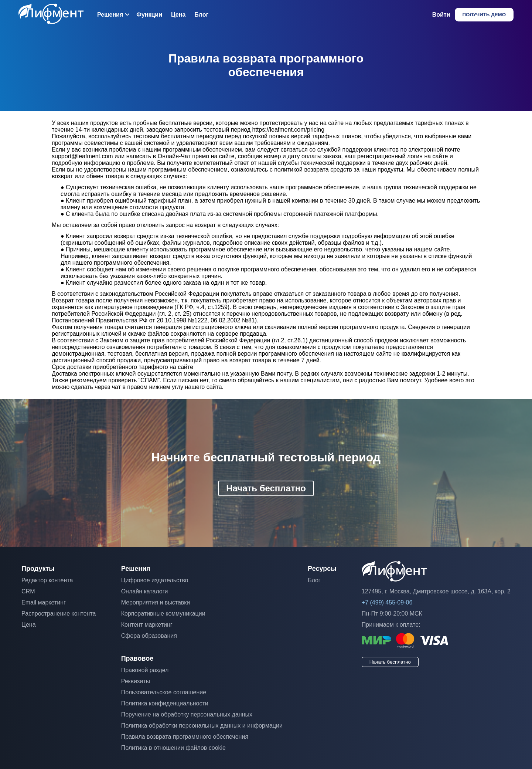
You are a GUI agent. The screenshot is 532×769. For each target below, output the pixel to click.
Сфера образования (149, 636)
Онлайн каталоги (145, 591)
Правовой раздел (145, 670)
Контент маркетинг (147, 625)
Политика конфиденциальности (165, 703)
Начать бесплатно (266, 488)
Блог (201, 15)
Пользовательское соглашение (164, 692)
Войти (441, 15)
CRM (28, 591)
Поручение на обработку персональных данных (187, 714)
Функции (149, 15)
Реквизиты (136, 681)
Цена (178, 15)
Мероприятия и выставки (156, 602)
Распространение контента (59, 614)
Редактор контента (47, 580)
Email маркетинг (44, 602)
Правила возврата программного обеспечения (185, 737)
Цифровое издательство (155, 580)
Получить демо (484, 15)
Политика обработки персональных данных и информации (202, 726)
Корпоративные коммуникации (163, 614)
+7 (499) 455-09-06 (387, 602)
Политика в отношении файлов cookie (173, 748)
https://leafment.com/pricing (288, 130)
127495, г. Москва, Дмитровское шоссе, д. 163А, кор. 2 (436, 591)
